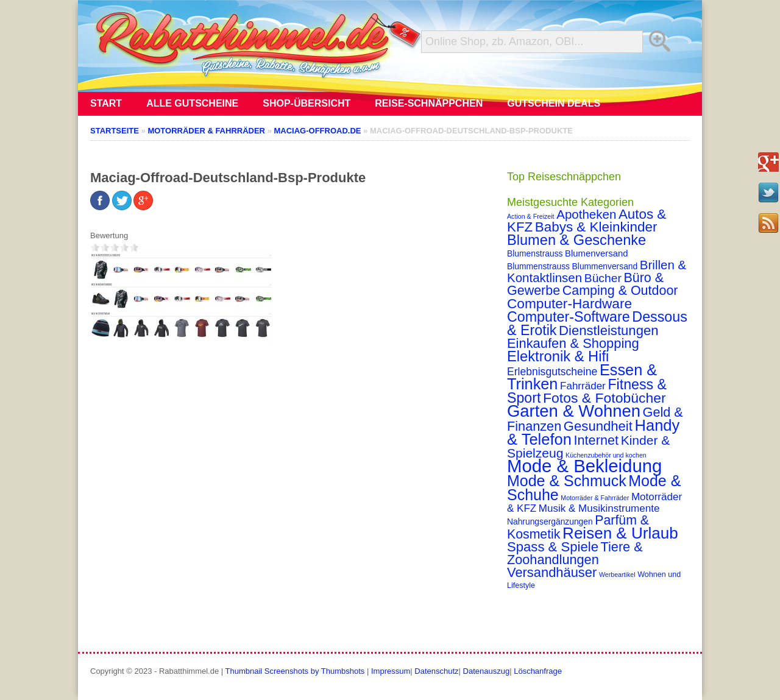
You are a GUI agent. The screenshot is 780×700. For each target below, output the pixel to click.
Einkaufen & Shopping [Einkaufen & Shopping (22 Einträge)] (573, 343)
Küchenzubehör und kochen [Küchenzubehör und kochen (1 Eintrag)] (606, 455)
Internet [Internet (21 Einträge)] (596, 440)
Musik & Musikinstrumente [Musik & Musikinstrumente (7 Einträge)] (599, 508)
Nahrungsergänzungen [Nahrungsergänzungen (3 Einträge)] (550, 521)
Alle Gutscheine (192, 103)
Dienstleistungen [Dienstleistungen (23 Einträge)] (608, 331)
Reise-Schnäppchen (429, 103)
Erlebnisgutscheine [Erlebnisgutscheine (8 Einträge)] (552, 372)
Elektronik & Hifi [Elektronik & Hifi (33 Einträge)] (558, 356)
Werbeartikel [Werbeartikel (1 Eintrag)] (617, 574)
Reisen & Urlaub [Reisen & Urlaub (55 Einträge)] (620, 533)
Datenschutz (436, 671)
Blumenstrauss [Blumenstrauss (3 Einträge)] (535, 253)
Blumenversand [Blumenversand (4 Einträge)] (596, 253)
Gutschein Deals (554, 103)
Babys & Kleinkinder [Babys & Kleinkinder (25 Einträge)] (596, 227)
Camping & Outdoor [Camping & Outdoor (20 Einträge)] (620, 291)
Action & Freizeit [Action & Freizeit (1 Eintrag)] (531, 216)
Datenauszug (487, 671)
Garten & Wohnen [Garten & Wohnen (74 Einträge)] (574, 411)
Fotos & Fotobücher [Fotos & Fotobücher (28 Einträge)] (604, 398)
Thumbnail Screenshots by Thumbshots (295, 671)
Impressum (391, 671)
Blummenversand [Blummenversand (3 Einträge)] (605, 266)
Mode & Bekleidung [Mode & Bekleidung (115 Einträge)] (584, 466)
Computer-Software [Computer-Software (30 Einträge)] (569, 317)
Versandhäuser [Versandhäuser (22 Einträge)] (552, 572)
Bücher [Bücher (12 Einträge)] (603, 278)
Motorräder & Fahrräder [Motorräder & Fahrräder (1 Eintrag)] (595, 498)
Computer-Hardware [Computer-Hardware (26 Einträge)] (569, 303)
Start (106, 103)
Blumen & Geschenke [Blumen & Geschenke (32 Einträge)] (576, 240)
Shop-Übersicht (307, 103)
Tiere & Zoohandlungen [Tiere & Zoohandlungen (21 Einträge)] (575, 553)
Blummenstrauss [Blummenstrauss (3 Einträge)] (538, 266)
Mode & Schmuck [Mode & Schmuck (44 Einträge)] (567, 481)
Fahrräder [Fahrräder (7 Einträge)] (583, 386)
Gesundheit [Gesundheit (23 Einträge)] (598, 426)
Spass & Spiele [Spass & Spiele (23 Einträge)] (553, 547)
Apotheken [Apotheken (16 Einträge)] (586, 214)
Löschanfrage (538, 671)
